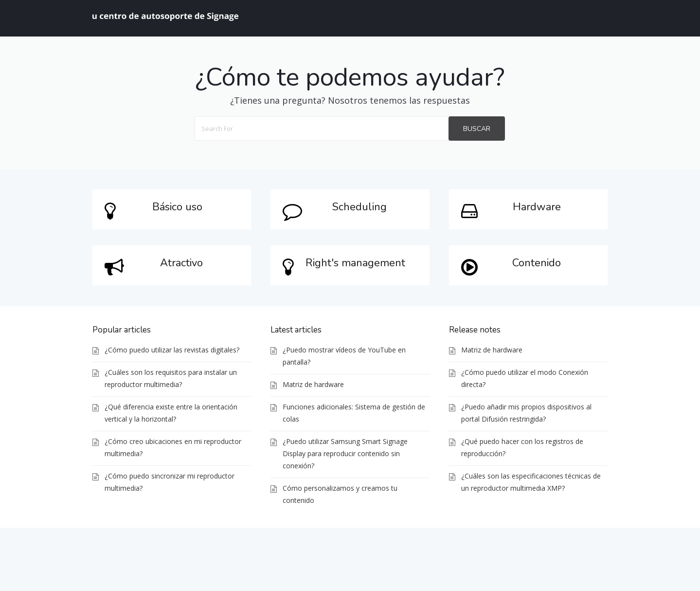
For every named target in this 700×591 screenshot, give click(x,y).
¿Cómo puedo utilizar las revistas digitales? (172, 350)
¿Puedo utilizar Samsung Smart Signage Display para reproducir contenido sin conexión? (345, 453)
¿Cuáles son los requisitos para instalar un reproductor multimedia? (171, 378)
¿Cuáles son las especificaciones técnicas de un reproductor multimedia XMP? (531, 482)
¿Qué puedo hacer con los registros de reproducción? (522, 447)
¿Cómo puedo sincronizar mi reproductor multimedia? (170, 482)
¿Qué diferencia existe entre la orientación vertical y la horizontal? (171, 413)
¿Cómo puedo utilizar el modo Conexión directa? (525, 378)
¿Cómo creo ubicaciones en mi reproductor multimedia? (173, 447)
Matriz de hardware (313, 384)
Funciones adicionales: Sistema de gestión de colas (354, 413)
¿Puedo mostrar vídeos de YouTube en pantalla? (344, 356)
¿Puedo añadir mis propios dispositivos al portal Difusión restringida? (526, 413)
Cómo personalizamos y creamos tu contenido (340, 494)
